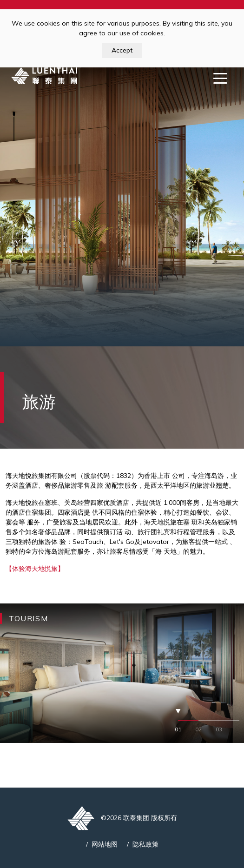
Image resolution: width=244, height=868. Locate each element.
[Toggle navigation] (220, 78)
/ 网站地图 (102, 844)
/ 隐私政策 (143, 844)
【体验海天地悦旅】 (35, 569)
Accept (122, 50)
